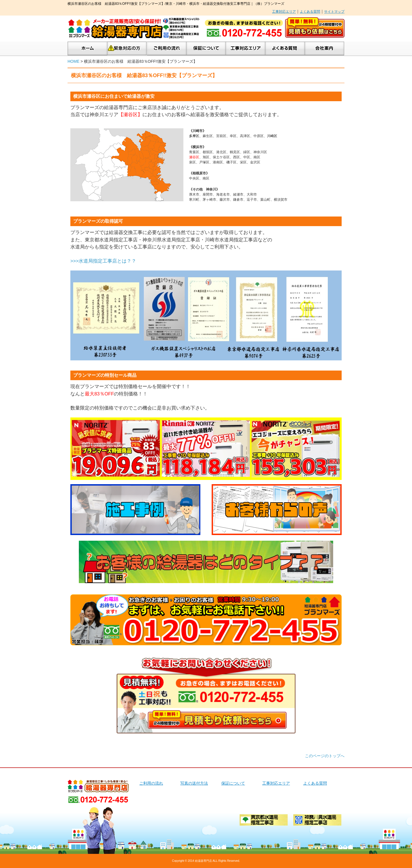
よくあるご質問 (285, 48)
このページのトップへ (325, 756)
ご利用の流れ (167, 48)
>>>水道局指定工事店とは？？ (103, 261)
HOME (73, 61)
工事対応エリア (284, 12)
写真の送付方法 (194, 783)
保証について (206, 48)
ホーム (87, 48)
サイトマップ (334, 12)
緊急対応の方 (127, 48)
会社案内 (325, 48)
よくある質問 (310, 12)
